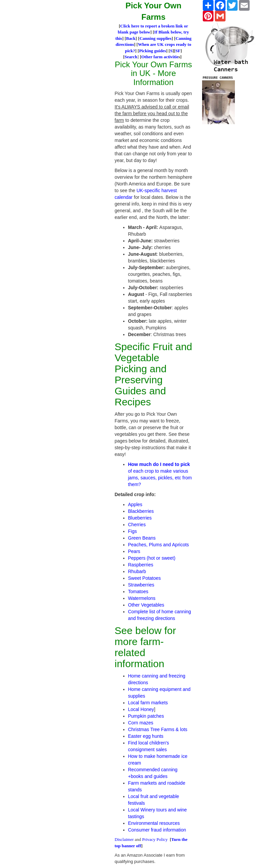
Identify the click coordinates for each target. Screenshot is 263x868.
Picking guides (153, 51)
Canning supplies (156, 38)
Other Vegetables (146, 605)
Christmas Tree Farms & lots (158, 729)
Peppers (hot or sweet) (152, 558)
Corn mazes (141, 723)
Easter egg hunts (146, 736)
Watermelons (142, 598)
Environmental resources (154, 823)
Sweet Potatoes (145, 578)
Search (131, 57)
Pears (134, 551)
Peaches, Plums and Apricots (159, 545)
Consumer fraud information (157, 830)
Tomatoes (138, 591)
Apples (135, 504)
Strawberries (141, 585)
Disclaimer (124, 839)
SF (178, 51)
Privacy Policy (155, 839)
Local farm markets (148, 703)
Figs (133, 531)
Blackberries (141, 511)
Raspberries (141, 565)
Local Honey (141, 709)
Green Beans (142, 538)
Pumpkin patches (146, 716)
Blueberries (140, 518)
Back (131, 38)
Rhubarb (137, 571)
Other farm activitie (160, 57)
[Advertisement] (64, 10)
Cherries (137, 525)
